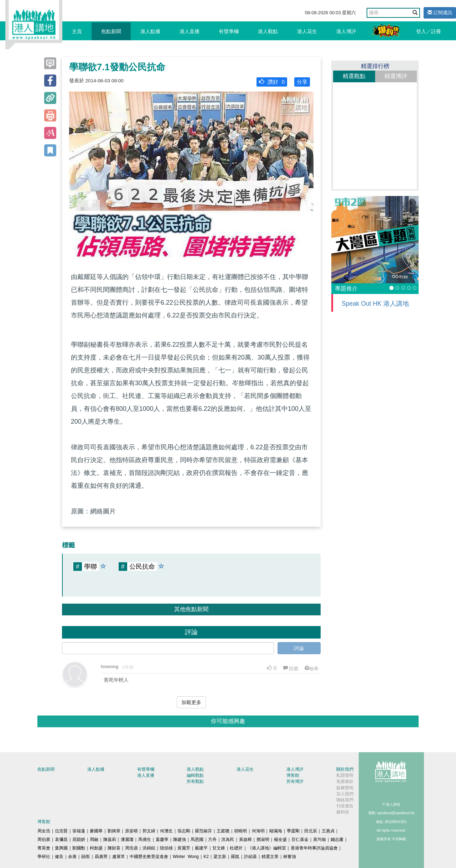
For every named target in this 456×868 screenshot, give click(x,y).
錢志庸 (337, 839)
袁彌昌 (61, 839)
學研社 (44, 857)
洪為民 (228, 839)
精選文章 (270, 857)
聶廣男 (101, 857)
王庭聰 (223, 831)
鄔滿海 (276, 831)
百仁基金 (300, 839)
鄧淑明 (263, 839)
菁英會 (44, 848)
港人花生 (307, 31)
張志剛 (184, 831)
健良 (59, 857)
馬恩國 (197, 839)
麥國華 (96, 831)
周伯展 (44, 839)
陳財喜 (114, 848)
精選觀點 (354, 76)
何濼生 (166, 831)
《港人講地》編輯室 (267, 848)
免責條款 (345, 781)
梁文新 (220, 857)
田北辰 (311, 831)
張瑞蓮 (79, 831)
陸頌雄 (166, 848)
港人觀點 (268, 31)
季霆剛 (293, 831)
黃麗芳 (184, 848)
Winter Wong (186, 857)
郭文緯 (149, 831)
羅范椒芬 (203, 831)
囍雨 (85, 857)
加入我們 (345, 794)
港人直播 (190, 31)
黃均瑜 (320, 839)
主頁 (77, 31)
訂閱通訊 (440, 13)
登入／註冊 (429, 31)
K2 (206, 857)
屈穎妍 (79, 839)
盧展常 (119, 857)
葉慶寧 (162, 839)
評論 (299, 648)
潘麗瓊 (127, 839)
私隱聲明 (345, 775)
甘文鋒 (219, 848)
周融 (94, 839)
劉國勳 (79, 848)
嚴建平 (201, 848)
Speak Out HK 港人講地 (375, 304)
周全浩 (44, 831)
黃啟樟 (245, 839)
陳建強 (180, 839)
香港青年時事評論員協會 (314, 848)
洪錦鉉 (149, 848)
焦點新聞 (111, 31)
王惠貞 (328, 831)
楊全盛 (280, 839)
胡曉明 (240, 831)
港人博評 (346, 31)
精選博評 (396, 76)
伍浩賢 (61, 831)
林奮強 (290, 857)
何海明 (258, 831)
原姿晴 (131, 831)
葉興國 (61, 848)
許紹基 (250, 857)
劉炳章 (114, 831)
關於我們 (345, 769)
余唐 (72, 857)
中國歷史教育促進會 (149, 857)
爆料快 (343, 812)
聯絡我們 (345, 800)
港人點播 (150, 31)
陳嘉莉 (110, 839)
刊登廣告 (345, 806)
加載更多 (191, 702)
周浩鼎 (131, 848)
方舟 (212, 839)
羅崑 (235, 857)
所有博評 (295, 781)
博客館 (293, 775)
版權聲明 (345, 788)
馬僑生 (145, 839)
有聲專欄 (229, 31)
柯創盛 (96, 848)
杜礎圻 (236, 848)
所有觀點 (195, 781)
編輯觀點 (195, 775)
